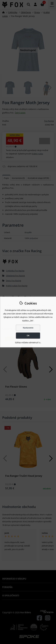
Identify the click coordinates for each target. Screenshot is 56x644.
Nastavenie (28, 328)
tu (39, 342)
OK (28, 335)
